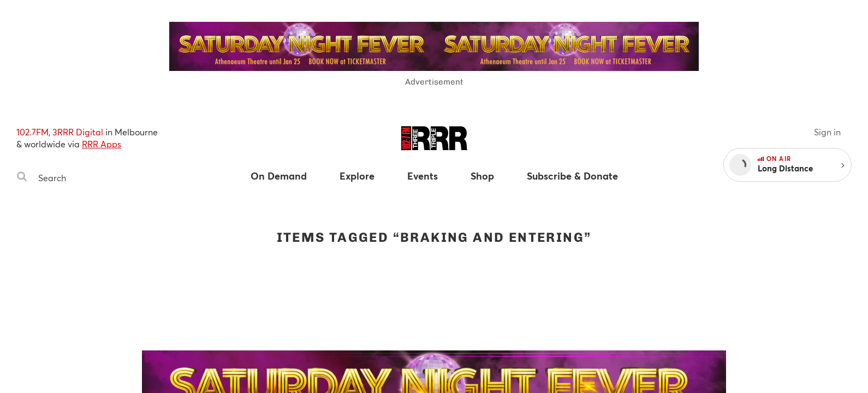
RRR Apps (102, 144)
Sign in (827, 132)
